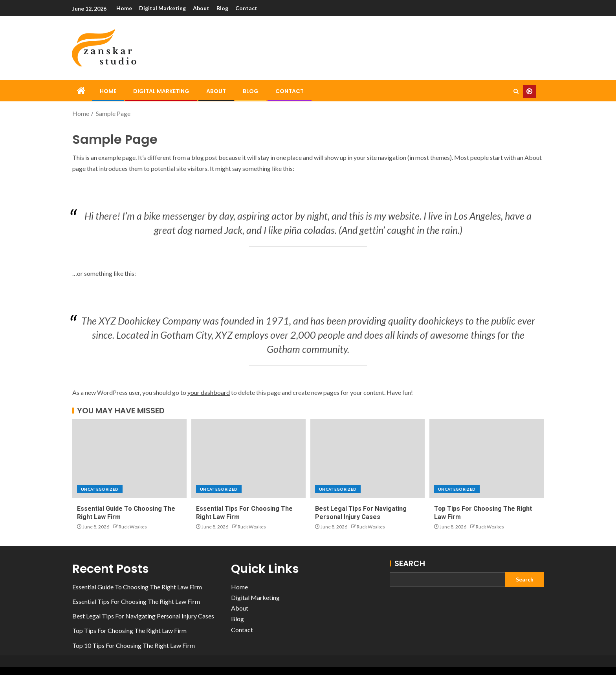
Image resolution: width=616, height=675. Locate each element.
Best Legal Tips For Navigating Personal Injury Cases (143, 616)
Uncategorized (100, 489)
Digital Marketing (162, 8)
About (201, 8)
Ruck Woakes (133, 527)
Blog (222, 8)
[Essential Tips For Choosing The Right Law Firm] (248, 459)
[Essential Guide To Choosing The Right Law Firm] (129, 459)
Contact (246, 8)
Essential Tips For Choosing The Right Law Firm (136, 601)
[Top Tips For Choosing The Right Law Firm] (487, 459)
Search (410, 563)
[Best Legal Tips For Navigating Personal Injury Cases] (368, 459)
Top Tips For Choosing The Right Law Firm (129, 630)
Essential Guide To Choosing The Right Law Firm (137, 587)
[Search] (516, 91)
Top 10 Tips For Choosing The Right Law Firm (134, 645)
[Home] (81, 91)
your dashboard (209, 392)
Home (124, 8)
